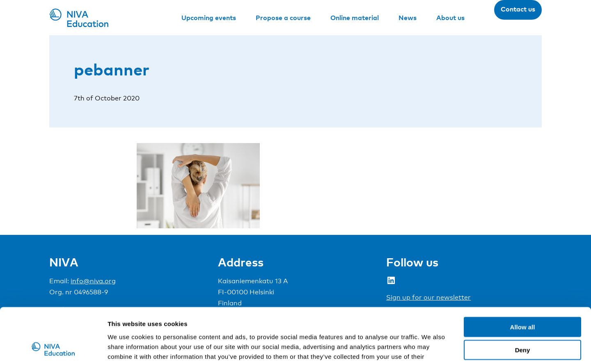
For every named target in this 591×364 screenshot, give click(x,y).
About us (450, 18)
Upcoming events (209, 18)
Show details (431, 348)
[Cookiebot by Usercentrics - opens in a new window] (53, 348)
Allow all (523, 275)
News (408, 18)
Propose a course (283, 18)
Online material (355, 18)
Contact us (518, 9)
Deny (523, 299)
